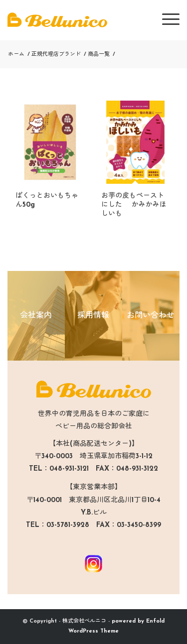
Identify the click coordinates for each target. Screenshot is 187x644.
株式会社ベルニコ (84, 621)
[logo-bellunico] (76, 20)
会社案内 (36, 316)
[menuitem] (166, 20)
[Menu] (166, 20)
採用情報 (93, 316)
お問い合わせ (151, 316)
